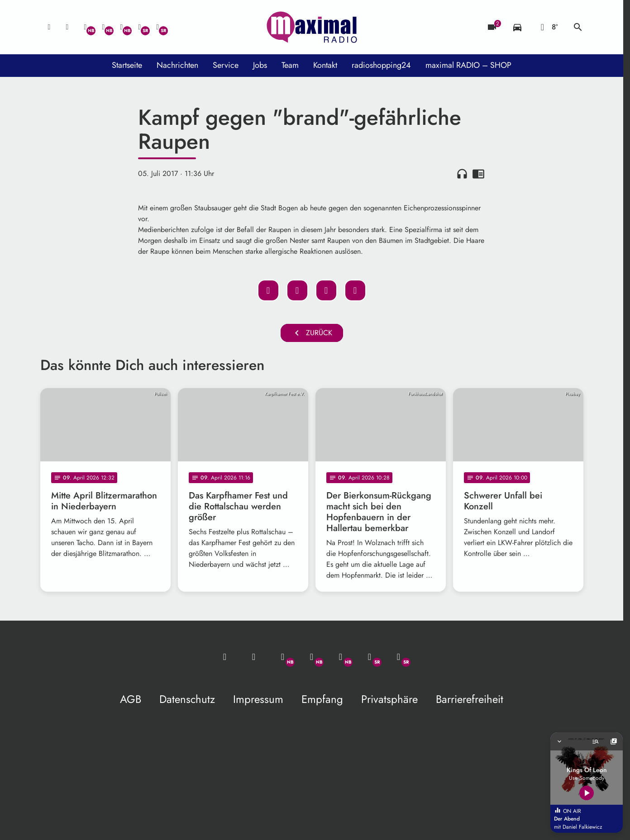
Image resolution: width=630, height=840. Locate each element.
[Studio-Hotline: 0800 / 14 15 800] (67, 27)
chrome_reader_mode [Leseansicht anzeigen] (478, 174)
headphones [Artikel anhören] (462, 174)
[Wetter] (548, 27)
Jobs (260, 65)
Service (226, 65)
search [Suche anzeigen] (578, 27)
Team (290, 65)
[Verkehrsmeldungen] (517, 27)
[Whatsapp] (86, 27)
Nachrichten (177, 65)
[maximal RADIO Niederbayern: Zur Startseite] (312, 27)
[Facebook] (104, 27)
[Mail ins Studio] (49, 27)
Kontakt (325, 65)
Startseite (127, 65)
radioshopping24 (381, 65)
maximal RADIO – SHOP (468, 65)
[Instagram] (122, 27)
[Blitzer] (492, 27)
